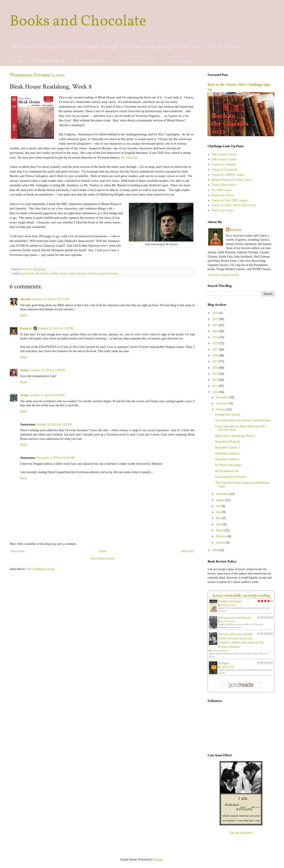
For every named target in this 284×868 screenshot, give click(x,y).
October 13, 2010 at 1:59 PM (56, 328)
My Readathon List (227, 471)
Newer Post (18, 551)
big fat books (27, 274)
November (223, 403)
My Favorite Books (48, 61)
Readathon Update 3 (227, 447)
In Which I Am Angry (228, 465)
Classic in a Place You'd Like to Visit (234, 205)
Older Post (187, 551)
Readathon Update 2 (227, 453)
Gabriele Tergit (227, 667)
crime (72, 274)
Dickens (92, 274)
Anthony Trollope (228, 605)
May (219, 518)
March (220, 530)
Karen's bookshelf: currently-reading (241, 595)
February (222, 536)
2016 (216, 355)
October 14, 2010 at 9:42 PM (47, 395)
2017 (216, 349)
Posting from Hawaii (228, 415)
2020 (216, 331)
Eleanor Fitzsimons (220, 650)
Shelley (25, 370)
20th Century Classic (224, 159)
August (221, 500)
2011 (216, 386)
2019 (216, 337)
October (221, 409)
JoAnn (24, 395)
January (221, 543)
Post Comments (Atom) (41, 569)
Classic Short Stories (224, 185)
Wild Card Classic (222, 210)
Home (16, 61)
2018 (216, 343)
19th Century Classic (224, 154)
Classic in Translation (225, 170)
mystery (102, 274)
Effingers (224, 663)
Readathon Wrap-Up (228, 442)
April (219, 524)
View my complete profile (223, 275)
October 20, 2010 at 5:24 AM (54, 424)
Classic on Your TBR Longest (229, 200)
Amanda (25, 299)
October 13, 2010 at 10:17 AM (51, 299)
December (222, 397)
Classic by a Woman (224, 164)
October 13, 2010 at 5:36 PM (48, 370)
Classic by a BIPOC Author (228, 175)
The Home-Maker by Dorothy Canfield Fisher (243, 420)
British (54, 274)
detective (82, 274)
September (223, 494)
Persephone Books (92, 61)
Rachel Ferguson (228, 621)
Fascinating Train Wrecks (231, 477)
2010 (216, 392)
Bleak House (42, 274)
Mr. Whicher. (130, 157)
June (219, 512)
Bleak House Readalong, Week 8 (235, 436)
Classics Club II (181, 61)
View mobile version (102, 559)
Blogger (158, 860)
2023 (216, 313)
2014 (216, 368)
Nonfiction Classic (223, 195)
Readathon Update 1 (227, 459)
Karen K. (26, 328)
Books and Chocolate (78, 22)
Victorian (113, 274)
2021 (216, 325)
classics (64, 274)
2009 (216, 550)
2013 (216, 374)
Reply (24, 315)
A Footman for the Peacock (235, 618)
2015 (216, 361)
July (219, 506)
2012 (216, 380)
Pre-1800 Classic (222, 190)
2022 (216, 319)
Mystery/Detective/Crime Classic (232, 180)
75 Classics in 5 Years (138, 61)
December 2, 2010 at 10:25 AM (56, 458)
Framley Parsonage (230, 601)
